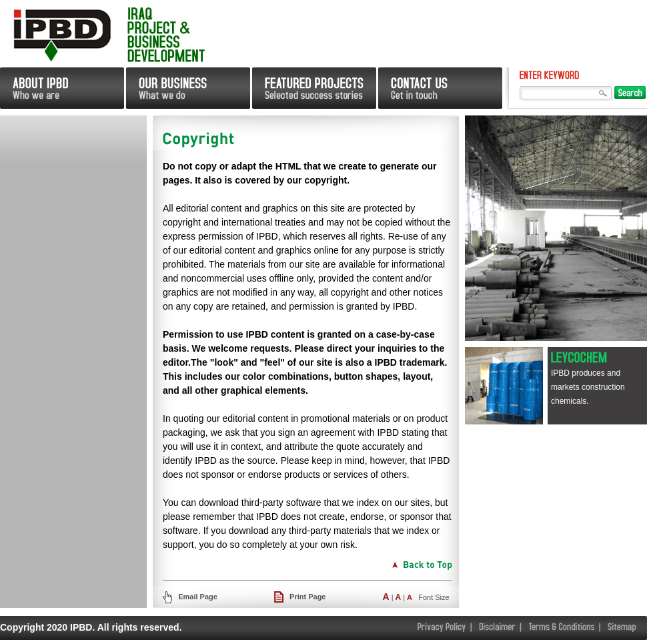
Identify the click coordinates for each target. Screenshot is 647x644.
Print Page (307, 597)
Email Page (197, 597)
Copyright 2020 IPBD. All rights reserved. (91, 627)
